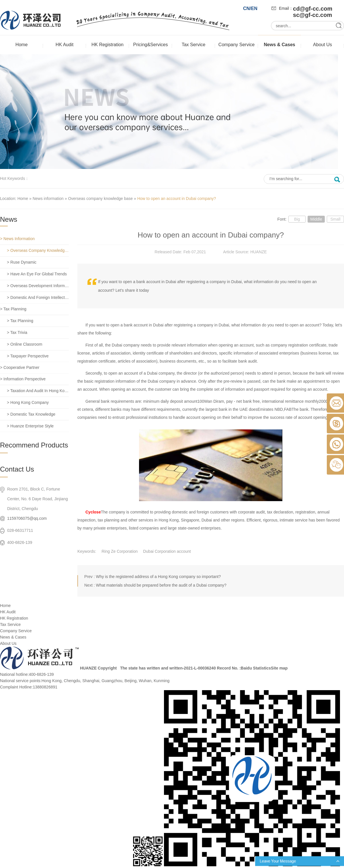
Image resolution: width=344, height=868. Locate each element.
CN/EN (250, 8)
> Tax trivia (17, 332)
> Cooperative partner (20, 367)
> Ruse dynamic (22, 262)
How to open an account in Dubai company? (177, 198)
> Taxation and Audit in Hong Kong (38, 391)
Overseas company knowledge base (100, 198)
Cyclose (93, 512)
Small (335, 219)
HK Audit (64, 45)
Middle (316, 219)
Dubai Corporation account (167, 551)
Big (297, 219)
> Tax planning (13, 309)
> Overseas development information (38, 286)
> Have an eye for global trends (37, 274)
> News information (17, 239)
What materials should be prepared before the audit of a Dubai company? (161, 585)
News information (48, 198)
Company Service (236, 45)
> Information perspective (23, 379)
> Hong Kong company (28, 402)
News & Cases (279, 45)
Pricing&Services (151, 45)
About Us (322, 45)
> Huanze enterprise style (30, 426)
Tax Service (194, 45)
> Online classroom (25, 344)
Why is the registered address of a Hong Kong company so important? (158, 577)
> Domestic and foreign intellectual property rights (38, 297)
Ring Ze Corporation (120, 551)
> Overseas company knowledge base (38, 250)
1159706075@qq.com (27, 518)
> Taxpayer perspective (28, 356)
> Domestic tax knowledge (31, 414)
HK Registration (107, 45)
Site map (279, 668)
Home (22, 45)
